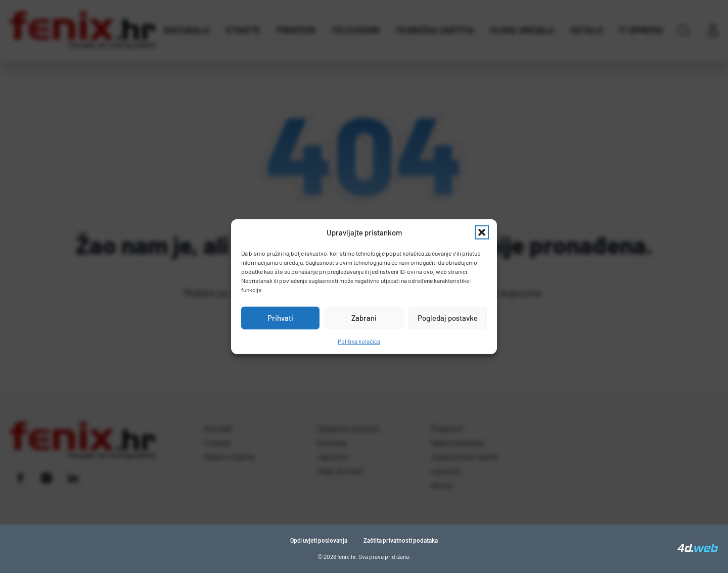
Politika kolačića (359, 341)
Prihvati (280, 318)
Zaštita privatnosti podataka (401, 540)
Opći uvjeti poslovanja (319, 540)
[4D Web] (698, 549)
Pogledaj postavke (448, 318)
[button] (482, 232)
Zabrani (364, 318)
